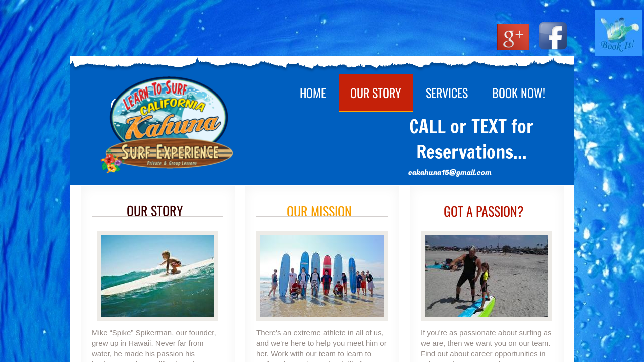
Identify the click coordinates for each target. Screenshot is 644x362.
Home (313, 93)
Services (447, 93)
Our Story (376, 93)
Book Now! (519, 93)
